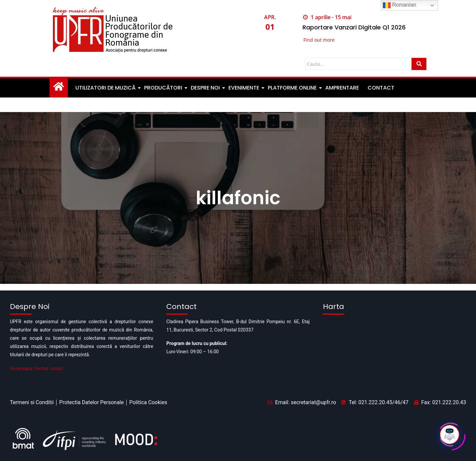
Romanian (399, 5)
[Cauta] (358, 64)
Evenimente (244, 88)
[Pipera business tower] (395, 350)
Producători (164, 88)
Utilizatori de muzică (106, 88)
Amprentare (342, 88)
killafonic (238, 198)
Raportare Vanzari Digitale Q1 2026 (354, 27)
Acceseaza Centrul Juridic (37, 368)
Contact (381, 88)
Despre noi (206, 88)
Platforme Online (293, 88)
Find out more (319, 40)
